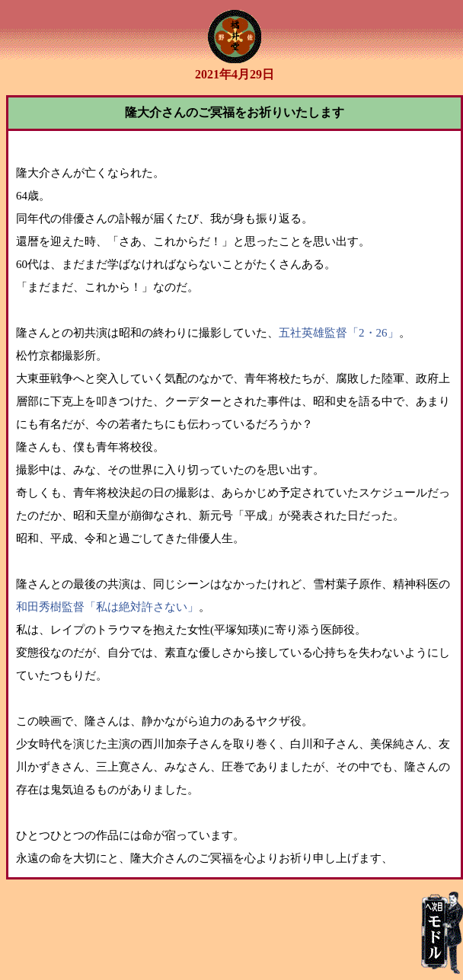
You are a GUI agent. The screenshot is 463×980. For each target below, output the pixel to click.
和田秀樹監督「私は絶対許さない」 (107, 607)
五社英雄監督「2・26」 (339, 333)
